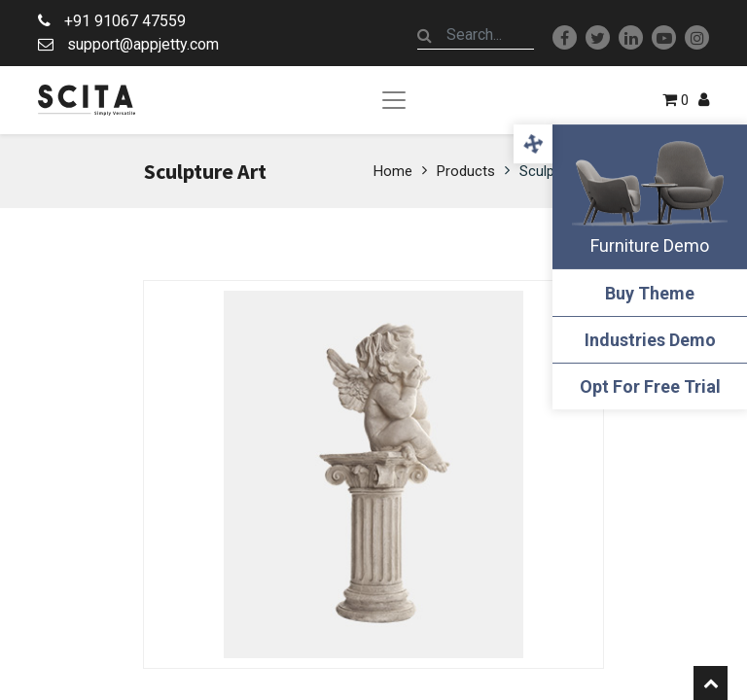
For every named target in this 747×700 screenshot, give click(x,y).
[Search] (425, 35)
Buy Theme (650, 293)
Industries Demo (650, 340)
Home (393, 171)
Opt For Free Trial (650, 386)
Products (466, 171)
